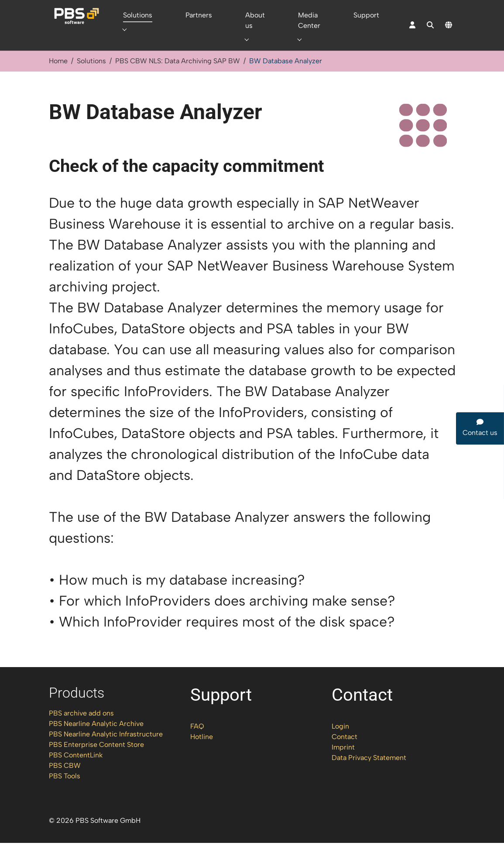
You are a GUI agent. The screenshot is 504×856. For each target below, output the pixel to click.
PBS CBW (65, 779)
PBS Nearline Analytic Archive (96, 737)
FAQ (197, 739)
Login (340, 739)
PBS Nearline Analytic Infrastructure (106, 747)
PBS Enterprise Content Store (96, 758)
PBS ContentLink (76, 768)
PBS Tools (65, 789)
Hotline (202, 750)
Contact (345, 750)
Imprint (343, 760)
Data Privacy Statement (369, 771)
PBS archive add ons (81, 726)
